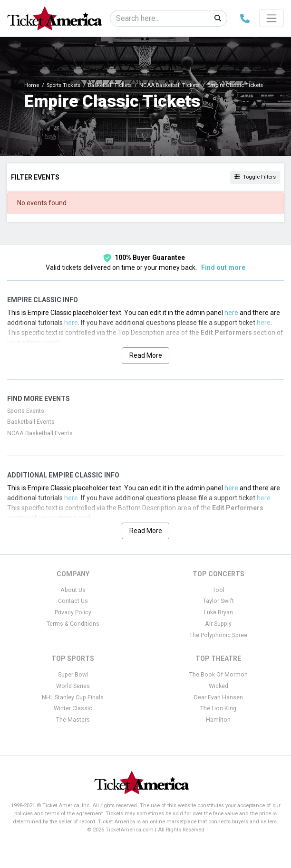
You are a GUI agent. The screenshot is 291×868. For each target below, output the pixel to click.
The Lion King (218, 708)
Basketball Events (31, 422)
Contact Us (73, 601)
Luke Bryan (218, 612)
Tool (218, 590)
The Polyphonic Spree (218, 635)
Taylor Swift (218, 601)
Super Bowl (73, 675)
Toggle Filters (255, 177)
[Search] (160, 18)
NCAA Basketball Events (40, 433)
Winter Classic (73, 708)
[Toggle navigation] (272, 18)
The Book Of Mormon (218, 675)
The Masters (73, 720)
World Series (73, 686)
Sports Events (26, 411)
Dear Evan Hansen (218, 697)
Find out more (223, 267)
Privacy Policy (73, 612)
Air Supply (218, 624)
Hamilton (218, 720)
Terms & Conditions (73, 624)
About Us (73, 590)
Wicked (218, 686)
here (231, 313)
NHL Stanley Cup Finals (73, 697)
